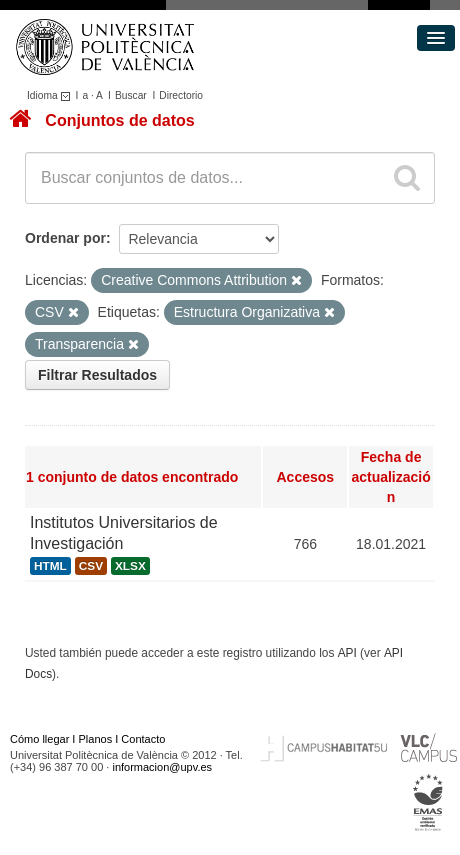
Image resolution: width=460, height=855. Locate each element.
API (347, 653)
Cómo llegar (39, 739)
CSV (91, 566)
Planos (96, 739)
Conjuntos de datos (119, 120)
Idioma (51, 95)
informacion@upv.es (162, 767)
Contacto (143, 739)
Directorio (181, 95)
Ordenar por (65, 238)
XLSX (130, 566)
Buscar (131, 95)
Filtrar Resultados (97, 375)
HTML (50, 566)
